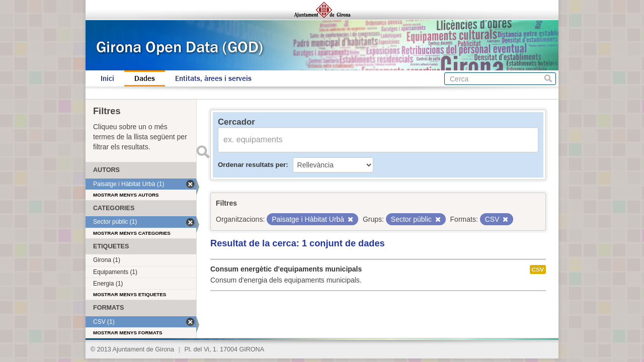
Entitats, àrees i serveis (213, 78)
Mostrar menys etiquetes (130, 294)
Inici (107, 78)
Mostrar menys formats (128, 333)
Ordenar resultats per (252, 165)
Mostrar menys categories (132, 233)
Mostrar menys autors (126, 195)
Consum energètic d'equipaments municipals (286, 269)
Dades (145, 78)
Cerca (548, 79)
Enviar (203, 152)
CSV (538, 269)
